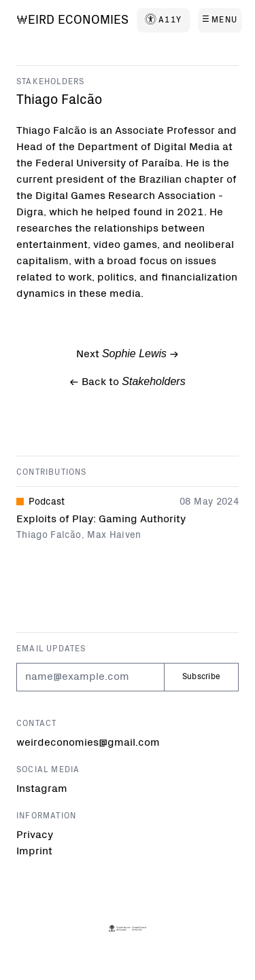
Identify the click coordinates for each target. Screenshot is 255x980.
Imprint (34, 852)
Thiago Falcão (49, 536)
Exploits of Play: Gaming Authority (101, 520)
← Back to (127, 382)
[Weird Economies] (72, 21)
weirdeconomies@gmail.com (88, 743)
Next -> (128, 355)
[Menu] (220, 20)
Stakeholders (50, 82)
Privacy (35, 835)
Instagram (42, 789)
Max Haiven (114, 536)
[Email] (90, 677)
